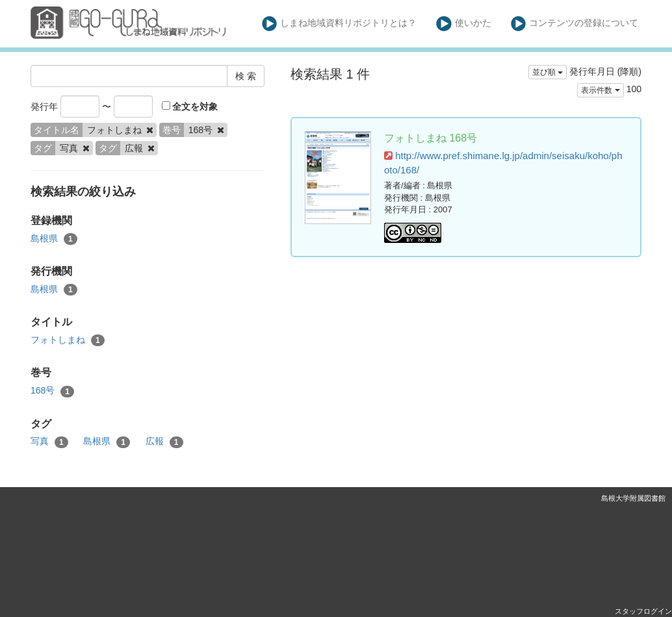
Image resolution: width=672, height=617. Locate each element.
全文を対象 (190, 107)
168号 (52, 391)
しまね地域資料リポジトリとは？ (340, 24)
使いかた (464, 24)
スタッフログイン (643, 611)
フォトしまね (68, 340)
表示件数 (600, 90)
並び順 (548, 72)
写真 (49, 442)
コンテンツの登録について (575, 24)
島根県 (54, 239)
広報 (164, 442)
